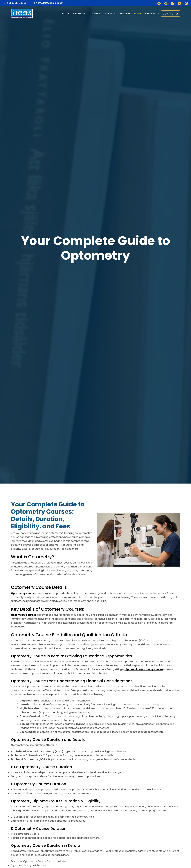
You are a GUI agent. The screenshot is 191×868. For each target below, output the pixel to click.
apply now (152, 14)
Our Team (110, 14)
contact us (171, 14)
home (65, 14)
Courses (94, 14)
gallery (125, 14)
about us (79, 14)
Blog (138, 14)
